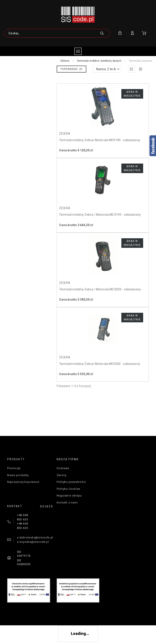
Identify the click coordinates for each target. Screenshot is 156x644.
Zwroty (62, 475)
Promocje (14, 468)
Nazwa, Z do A (106, 69)
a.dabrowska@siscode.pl (35, 537)
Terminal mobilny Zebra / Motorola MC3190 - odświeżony (100, 215)
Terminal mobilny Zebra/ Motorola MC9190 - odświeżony (100, 140)
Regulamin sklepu (69, 496)
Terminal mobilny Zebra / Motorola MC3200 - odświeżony (100, 289)
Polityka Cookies (68, 489)
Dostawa (63, 468)
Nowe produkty (18, 475)
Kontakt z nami (67, 502)
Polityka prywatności (71, 482)
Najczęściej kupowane (23, 482)
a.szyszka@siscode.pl (33, 542)
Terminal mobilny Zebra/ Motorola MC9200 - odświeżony (100, 364)
